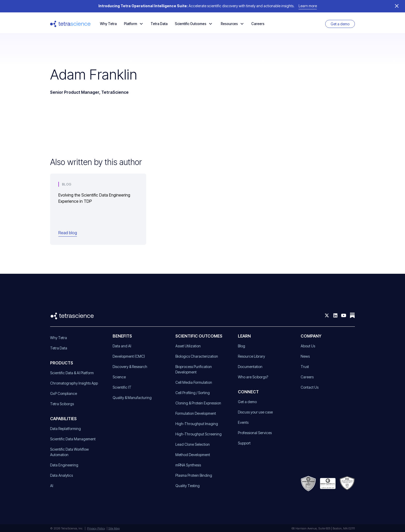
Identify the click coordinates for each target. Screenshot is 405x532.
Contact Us (310, 387)
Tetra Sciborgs (62, 404)
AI (52, 486)
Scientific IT (122, 387)
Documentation (250, 367)
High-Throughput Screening (198, 434)
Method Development (193, 455)
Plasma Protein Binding (194, 475)
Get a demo (340, 24)
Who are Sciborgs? (253, 377)
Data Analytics (61, 475)
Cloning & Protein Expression (198, 403)
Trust (305, 367)
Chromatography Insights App (74, 383)
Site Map (114, 528)
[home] (70, 24)
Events (243, 422)
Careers (258, 24)
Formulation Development (196, 413)
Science (119, 377)
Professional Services (255, 433)
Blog (242, 346)
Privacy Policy (96, 528)
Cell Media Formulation (194, 382)
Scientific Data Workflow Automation (69, 452)
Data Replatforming (65, 429)
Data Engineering (64, 465)
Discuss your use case (255, 412)
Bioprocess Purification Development (194, 369)
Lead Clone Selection (193, 444)
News (305, 356)
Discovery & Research (130, 367)
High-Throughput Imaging (197, 424)
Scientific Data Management (73, 439)
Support (244, 443)
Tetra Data (159, 24)
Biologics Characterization (197, 356)
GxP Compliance (64, 393)
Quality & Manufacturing (132, 398)
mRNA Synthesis (188, 465)
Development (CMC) (129, 356)
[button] (134, 24)
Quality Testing (188, 486)
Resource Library (251, 356)
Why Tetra (108, 24)
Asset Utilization (188, 346)
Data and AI (122, 346)
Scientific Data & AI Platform (72, 373)
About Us (308, 346)
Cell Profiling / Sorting (193, 393)
